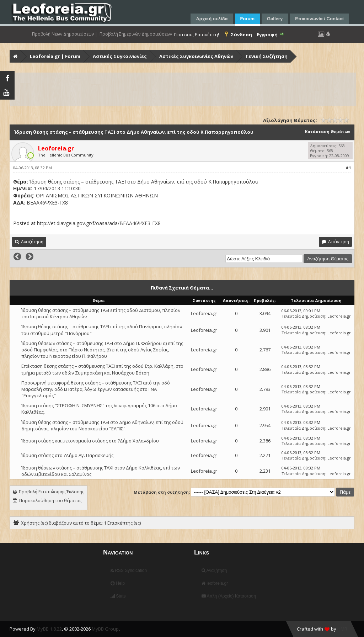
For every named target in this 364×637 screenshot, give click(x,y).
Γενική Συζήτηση (267, 56)
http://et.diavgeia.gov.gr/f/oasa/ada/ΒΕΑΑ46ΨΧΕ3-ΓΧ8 (99, 223)
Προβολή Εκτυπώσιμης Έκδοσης (52, 492)
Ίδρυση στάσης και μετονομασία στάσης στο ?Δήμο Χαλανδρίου (90, 441)
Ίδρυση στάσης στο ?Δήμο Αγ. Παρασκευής (67, 455)
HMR (342, 629)
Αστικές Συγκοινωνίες (120, 56)
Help (118, 583)
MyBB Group (105, 629)
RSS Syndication (129, 570)
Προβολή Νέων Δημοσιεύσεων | (65, 34)
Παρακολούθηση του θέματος (50, 501)
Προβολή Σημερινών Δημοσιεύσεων (136, 34)
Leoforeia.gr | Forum (55, 56)
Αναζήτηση (214, 570)
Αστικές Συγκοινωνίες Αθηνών (196, 56)
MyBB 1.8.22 (49, 629)
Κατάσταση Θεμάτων (328, 131)
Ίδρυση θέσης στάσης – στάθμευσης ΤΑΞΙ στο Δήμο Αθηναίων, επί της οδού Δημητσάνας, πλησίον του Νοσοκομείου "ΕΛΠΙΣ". (102, 425)
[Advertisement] (183, 89)
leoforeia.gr (215, 583)
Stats (118, 596)
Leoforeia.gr (204, 313)
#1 (348, 168)
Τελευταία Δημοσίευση (303, 316)
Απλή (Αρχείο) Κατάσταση (229, 596)
